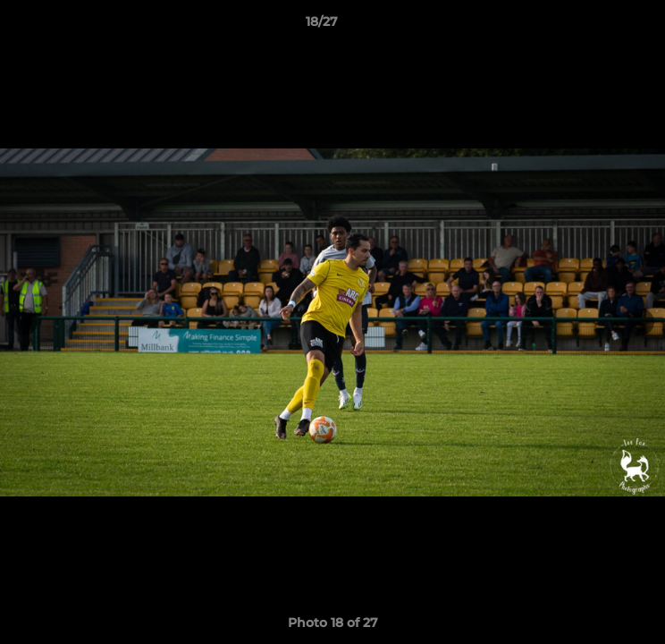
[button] (601, 26)
